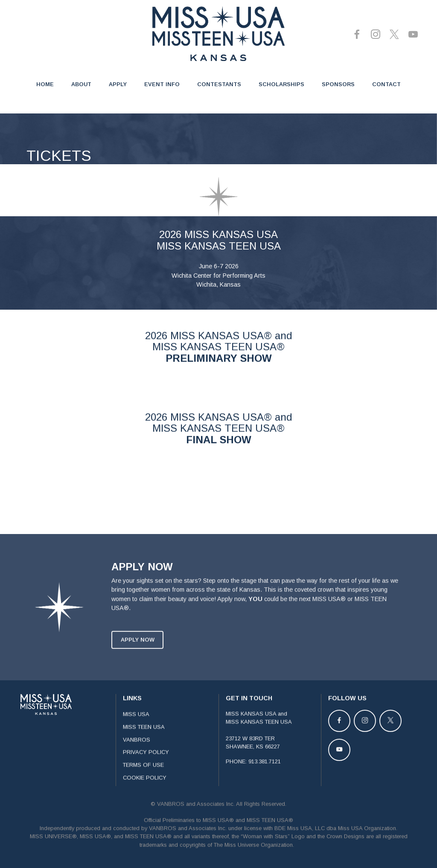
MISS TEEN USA (144, 740)
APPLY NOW (138, 652)
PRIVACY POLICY (146, 765)
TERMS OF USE (143, 778)
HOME (45, 84)
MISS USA (136, 727)
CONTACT (386, 84)
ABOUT (81, 84)
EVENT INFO (162, 84)
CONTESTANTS (219, 84)
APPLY (118, 84)
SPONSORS (338, 84)
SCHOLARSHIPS (281, 84)
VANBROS (137, 752)
